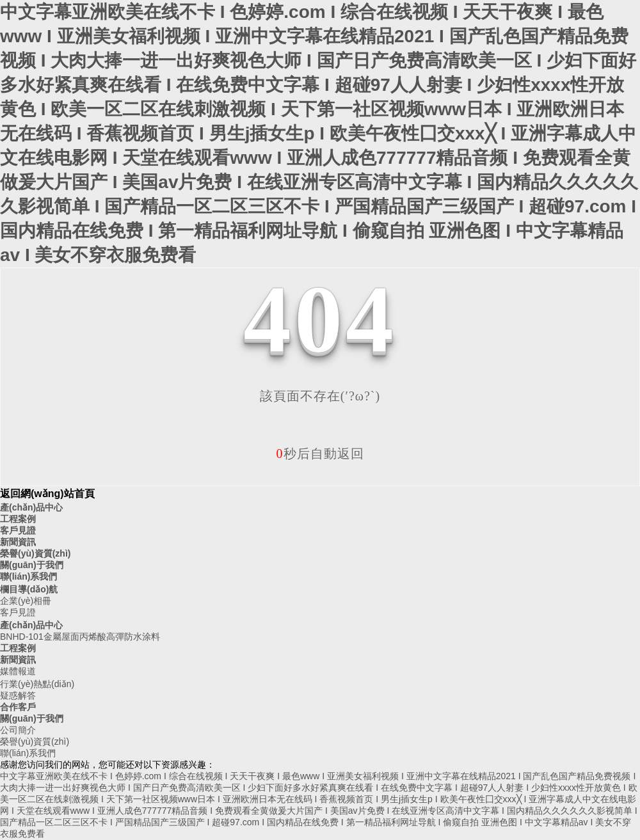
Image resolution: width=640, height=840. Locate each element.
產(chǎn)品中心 (31, 507)
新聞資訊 (18, 542)
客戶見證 (18, 530)
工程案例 (18, 519)
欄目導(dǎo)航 (29, 589)
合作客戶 (18, 707)
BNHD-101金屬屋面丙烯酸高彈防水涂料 (80, 637)
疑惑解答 (18, 695)
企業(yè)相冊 (26, 601)
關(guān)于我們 (32, 565)
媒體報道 (18, 671)
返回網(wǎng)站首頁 (47, 494)
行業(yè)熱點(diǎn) (37, 684)
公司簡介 (18, 730)
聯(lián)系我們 (28, 576)
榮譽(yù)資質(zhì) (35, 553)
